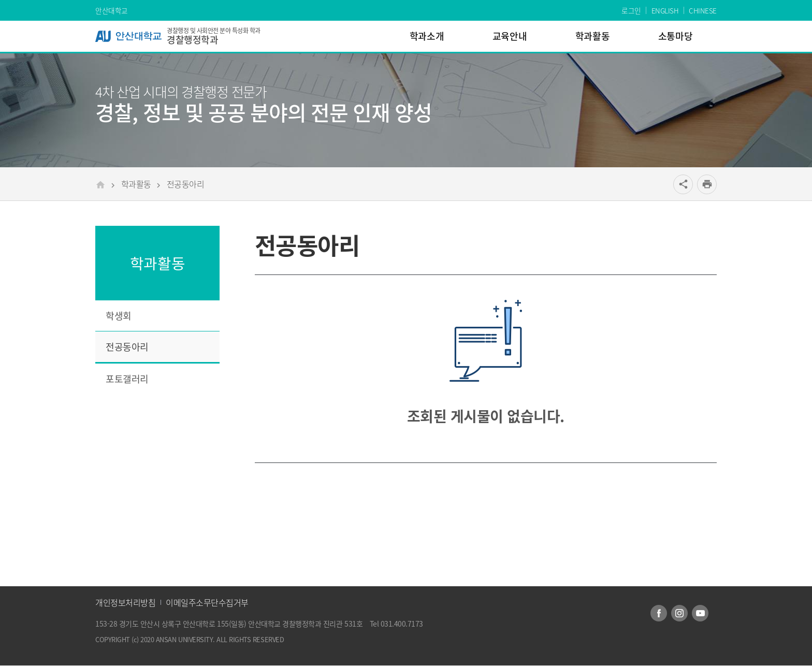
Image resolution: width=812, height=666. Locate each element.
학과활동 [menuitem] (592, 36)
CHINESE (703, 10)
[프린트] (707, 184)
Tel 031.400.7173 (396, 624)
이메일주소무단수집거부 (207, 602)
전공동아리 (186, 184)
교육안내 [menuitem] (510, 36)
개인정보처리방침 (125, 602)
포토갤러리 (127, 379)
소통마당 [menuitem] (675, 36)
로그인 (631, 10)
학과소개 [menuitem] (427, 36)
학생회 (119, 316)
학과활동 (136, 184)
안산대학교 (112, 10)
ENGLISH (665, 10)
